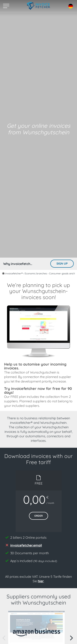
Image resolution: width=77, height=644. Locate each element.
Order (38, 516)
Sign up (62, 264)
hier (41, 581)
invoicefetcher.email (26, 545)
